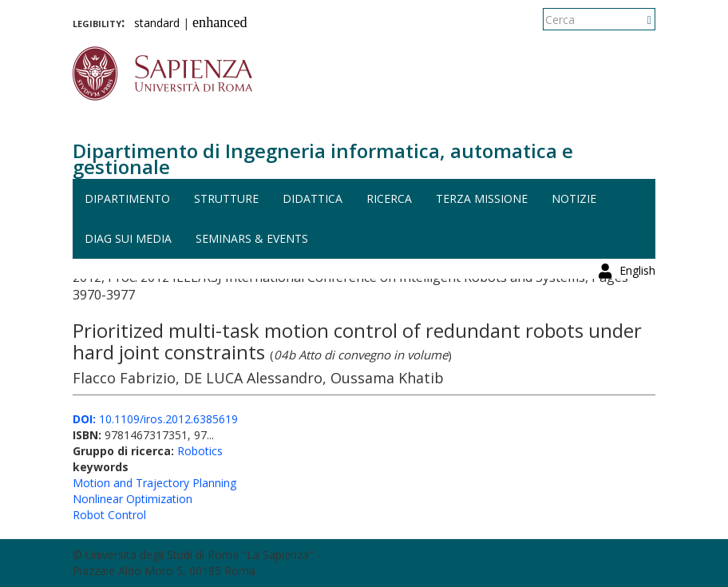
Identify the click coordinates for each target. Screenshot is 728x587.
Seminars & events (252, 238)
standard (157, 23)
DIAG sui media (128, 238)
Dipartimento (127, 198)
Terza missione (482, 198)
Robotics (200, 451)
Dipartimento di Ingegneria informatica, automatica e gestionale (323, 159)
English (637, 20)
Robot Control (109, 515)
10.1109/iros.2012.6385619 (155, 419)
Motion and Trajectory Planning (154, 483)
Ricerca (389, 198)
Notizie (574, 198)
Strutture (226, 198)
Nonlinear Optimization (133, 499)
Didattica (313, 198)
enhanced (220, 22)
